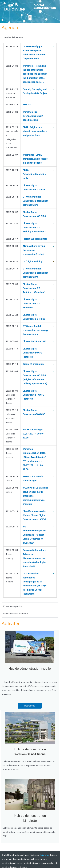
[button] (30, 17)
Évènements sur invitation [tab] (16, 614)
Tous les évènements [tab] (13, 37)
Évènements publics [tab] (13, 606)
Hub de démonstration (30, 749)
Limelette (30, 821)
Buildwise (44, 855)
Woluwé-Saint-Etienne (30, 754)
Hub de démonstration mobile (30, 669)
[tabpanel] (30, 322)
